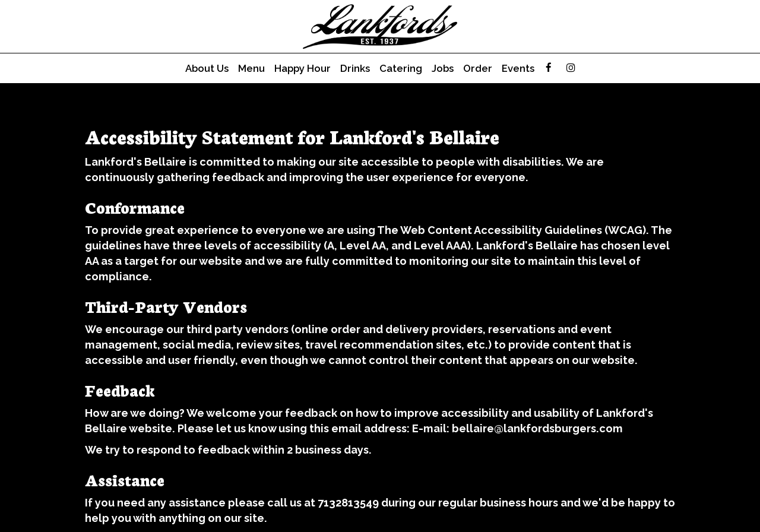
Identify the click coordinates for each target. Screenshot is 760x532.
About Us (207, 68)
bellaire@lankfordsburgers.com (537, 428)
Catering (401, 68)
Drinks (355, 68)
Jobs (443, 68)
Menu (251, 68)
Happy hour (303, 68)
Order (478, 68)
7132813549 (348, 503)
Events (518, 68)
